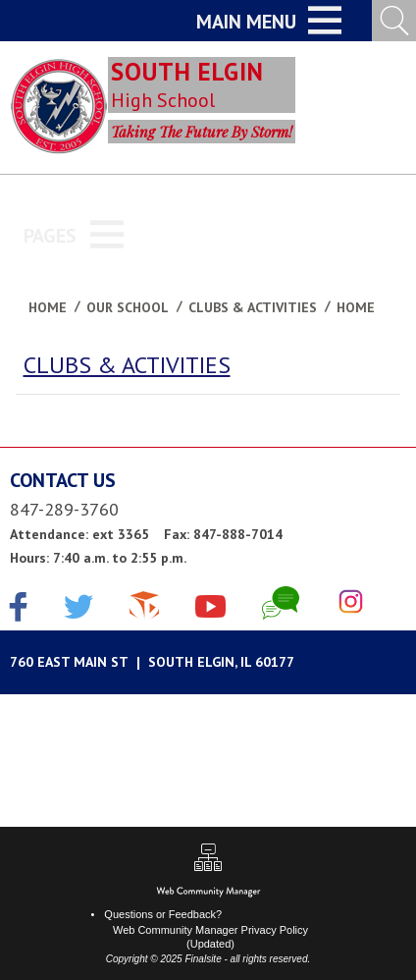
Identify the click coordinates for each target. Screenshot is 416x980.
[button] (269, 21)
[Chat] (281, 603)
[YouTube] (210, 603)
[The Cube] (144, 603)
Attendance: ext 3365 (79, 534)
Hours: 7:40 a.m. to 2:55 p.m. (98, 558)
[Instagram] (351, 603)
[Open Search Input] (394, 21)
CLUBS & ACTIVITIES (127, 365)
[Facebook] (19, 609)
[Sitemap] (208, 860)
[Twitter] (78, 609)
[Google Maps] (208, 662)
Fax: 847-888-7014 (223, 534)
